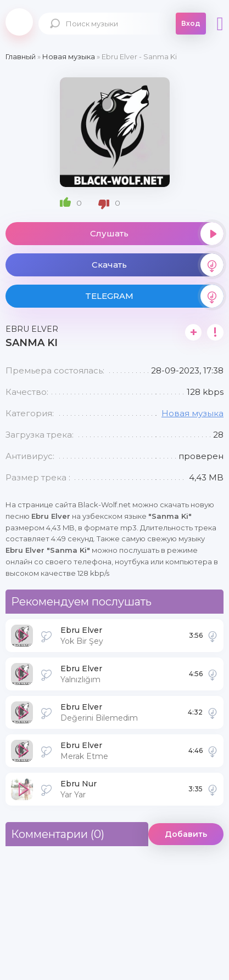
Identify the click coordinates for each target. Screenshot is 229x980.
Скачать (158, 265)
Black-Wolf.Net (19, 22)
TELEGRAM (155, 296)
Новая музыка (192, 413)
